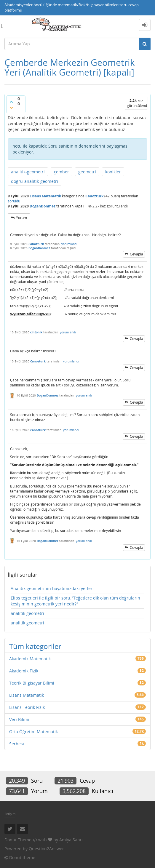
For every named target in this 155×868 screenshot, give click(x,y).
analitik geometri (27, 613)
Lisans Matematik (45, 196)
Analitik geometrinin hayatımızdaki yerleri (52, 588)
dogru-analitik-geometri (35, 181)
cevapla (136, 254)
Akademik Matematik (30, 659)
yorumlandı (69, 244)
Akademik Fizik (24, 671)
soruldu (14, 201)
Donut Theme (18, 840)
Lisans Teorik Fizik (27, 707)
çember (61, 172)
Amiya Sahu (71, 840)
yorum (21, 218)
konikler (113, 172)
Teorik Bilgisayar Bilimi (32, 683)
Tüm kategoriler (35, 646)
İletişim (10, 814)
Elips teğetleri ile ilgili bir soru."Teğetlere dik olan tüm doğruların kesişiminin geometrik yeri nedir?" (75, 601)
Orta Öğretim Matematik (33, 732)
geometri (87, 172)
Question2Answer (46, 849)
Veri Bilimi (19, 719)
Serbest (17, 744)
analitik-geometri (28, 172)
